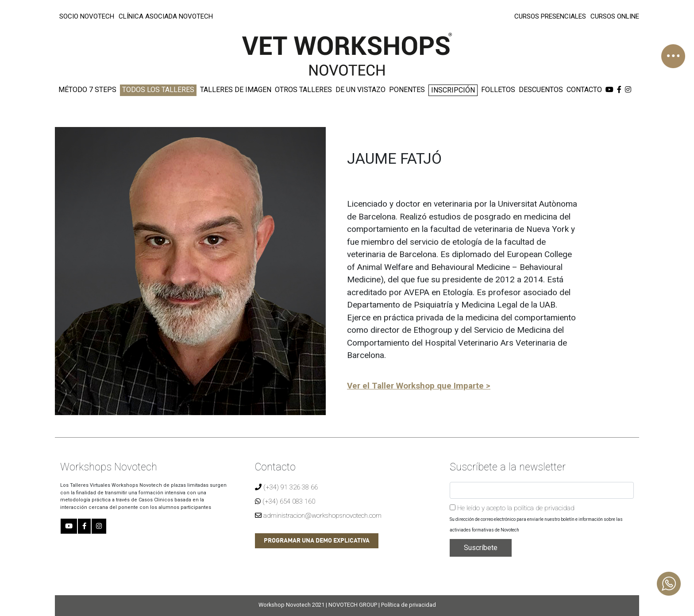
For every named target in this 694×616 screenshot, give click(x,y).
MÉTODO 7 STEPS (87, 90)
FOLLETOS (498, 90)
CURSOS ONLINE (615, 16)
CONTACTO (584, 90)
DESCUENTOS (541, 90)
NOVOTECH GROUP (353, 605)
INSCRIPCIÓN (453, 90)
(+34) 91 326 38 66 (286, 487)
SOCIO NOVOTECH (87, 16)
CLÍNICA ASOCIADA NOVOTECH (166, 16)
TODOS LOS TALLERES (158, 90)
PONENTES (407, 90)
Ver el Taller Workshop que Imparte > (419, 386)
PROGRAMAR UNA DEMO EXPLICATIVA (317, 541)
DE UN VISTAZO (360, 90)
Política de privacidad (409, 605)
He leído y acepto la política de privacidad (512, 508)
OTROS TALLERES (303, 90)
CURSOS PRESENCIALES (550, 16)
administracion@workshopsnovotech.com (318, 516)
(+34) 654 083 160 (285, 501)
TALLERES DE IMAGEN (236, 90)
